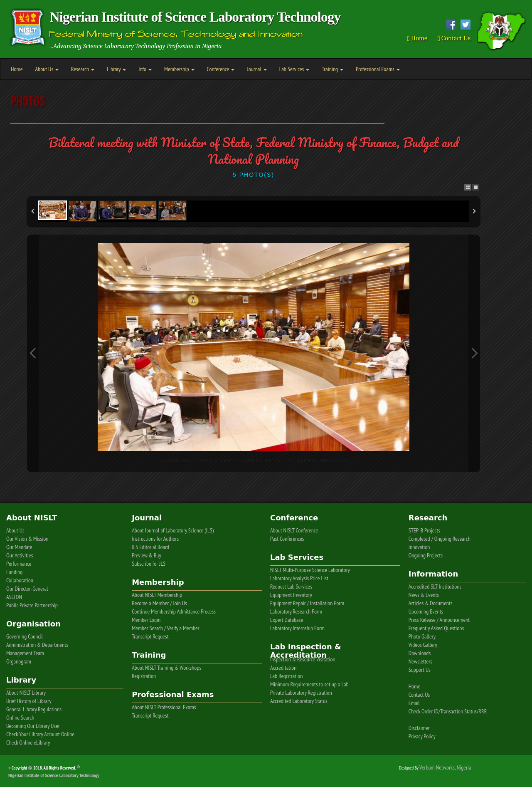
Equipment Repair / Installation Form (307, 603)
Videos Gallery (423, 645)
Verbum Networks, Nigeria (445, 767)
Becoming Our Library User (33, 726)
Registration (144, 676)
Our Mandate (19, 547)
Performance (19, 564)
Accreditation (283, 668)
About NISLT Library (26, 693)
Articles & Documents (431, 603)
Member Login (146, 620)
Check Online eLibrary (28, 742)
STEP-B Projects (424, 530)
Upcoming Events (426, 611)
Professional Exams (378, 69)
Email (414, 703)
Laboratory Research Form (296, 611)
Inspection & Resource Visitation (303, 659)
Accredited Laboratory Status (299, 701)
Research (83, 69)
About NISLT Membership (157, 595)
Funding (14, 572)
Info (145, 69)
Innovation (419, 547)
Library (116, 69)
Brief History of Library (29, 701)
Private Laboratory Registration (301, 693)
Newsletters (420, 661)
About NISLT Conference (294, 530)
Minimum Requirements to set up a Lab (309, 684)
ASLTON (14, 597)
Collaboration (20, 580)
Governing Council (25, 636)
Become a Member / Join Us (159, 603)
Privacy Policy (422, 736)
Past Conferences (287, 539)
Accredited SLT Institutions (435, 587)
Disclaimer (419, 728)
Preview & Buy (147, 555)
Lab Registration (286, 676)
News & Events (424, 595)
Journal (257, 69)
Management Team (25, 653)
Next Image (474, 353)
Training (332, 69)
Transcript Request (150, 636)
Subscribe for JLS (149, 564)
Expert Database (287, 620)
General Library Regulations (34, 709)
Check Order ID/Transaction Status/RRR (448, 711)
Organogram (19, 661)
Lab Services (294, 69)
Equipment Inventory (291, 595)
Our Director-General (27, 589)
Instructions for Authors (155, 539)
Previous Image (33, 353)
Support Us (420, 670)
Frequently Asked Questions (436, 628)
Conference (221, 69)
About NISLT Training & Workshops (166, 668)
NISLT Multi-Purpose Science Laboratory (310, 570)
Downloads (420, 653)
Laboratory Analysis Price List (299, 578)
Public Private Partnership (32, 605)
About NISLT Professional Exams (164, 707)
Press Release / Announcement (439, 620)
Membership (179, 69)
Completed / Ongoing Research (440, 539)
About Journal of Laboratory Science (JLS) (173, 530)
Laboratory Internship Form (297, 628)
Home (417, 38)
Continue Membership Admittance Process (174, 611)
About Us (47, 69)
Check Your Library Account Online (40, 734)
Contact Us (454, 38)
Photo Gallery (422, 636)
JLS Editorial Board (150, 547)
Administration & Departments (37, 645)
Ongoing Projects (426, 555)
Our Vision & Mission (27, 539)
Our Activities (20, 555)
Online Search (20, 718)
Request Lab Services (291, 587)
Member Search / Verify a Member (166, 628)
